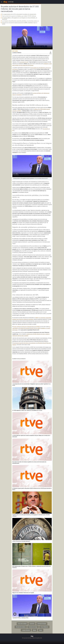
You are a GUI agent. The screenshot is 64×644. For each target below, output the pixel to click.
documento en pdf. (24, 62)
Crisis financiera (44, 627)
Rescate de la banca (21, 627)
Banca (41, 630)
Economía (32, 624)
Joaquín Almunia (26, 630)
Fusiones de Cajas (33, 627)
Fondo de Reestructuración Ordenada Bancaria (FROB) (27, 327)
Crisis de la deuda (22, 624)
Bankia (34, 630)
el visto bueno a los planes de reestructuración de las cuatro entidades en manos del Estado (31, 328)
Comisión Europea (42, 624)
